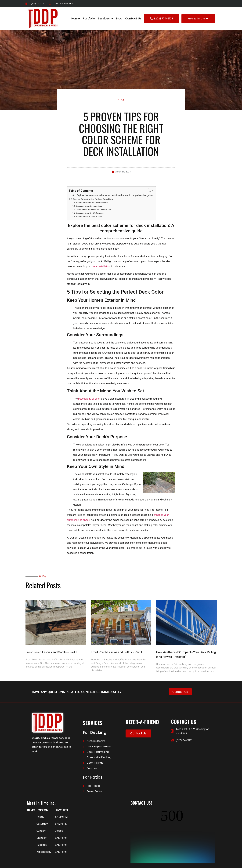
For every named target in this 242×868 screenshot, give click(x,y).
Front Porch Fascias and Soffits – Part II (51, 652)
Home (76, 18)
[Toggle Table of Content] (149, 191)
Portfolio (89, 18)
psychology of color (89, 399)
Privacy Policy (37, 865)
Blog (119, 18)
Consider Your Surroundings (89, 206)
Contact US (51, 865)
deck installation (101, 266)
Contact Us (133, 18)
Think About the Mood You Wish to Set (93, 210)
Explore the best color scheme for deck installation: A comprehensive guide (115, 195)
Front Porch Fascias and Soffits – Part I (116, 652)
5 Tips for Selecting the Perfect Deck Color (92, 199)
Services (105, 18)
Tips (121, 100)
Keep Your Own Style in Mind (89, 217)
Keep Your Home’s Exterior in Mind (92, 203)
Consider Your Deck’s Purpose (90, 213)
